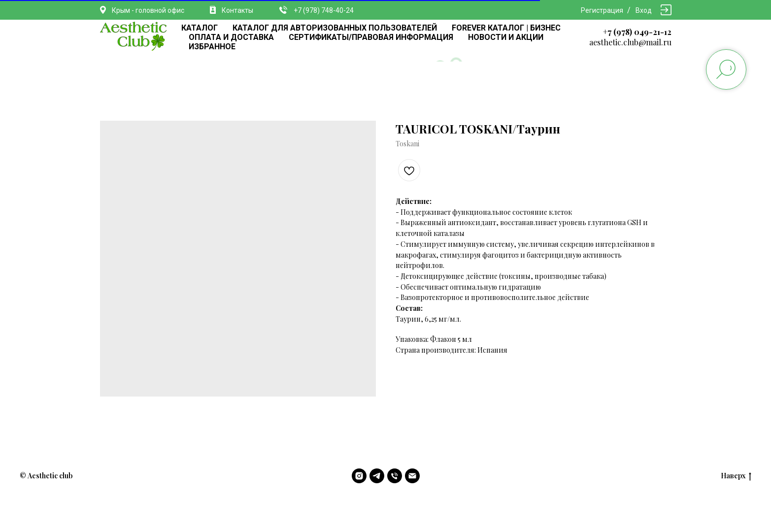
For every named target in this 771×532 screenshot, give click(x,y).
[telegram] (377, 476)
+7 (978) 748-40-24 (324, 10)
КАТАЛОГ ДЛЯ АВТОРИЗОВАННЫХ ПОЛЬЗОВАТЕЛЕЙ (335, 28)
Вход (644, 10)
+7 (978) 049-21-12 (637, 32)
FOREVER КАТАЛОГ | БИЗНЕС (506, 28)
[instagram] (359, 476)
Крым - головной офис (148, 10)
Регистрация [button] (602, 10)
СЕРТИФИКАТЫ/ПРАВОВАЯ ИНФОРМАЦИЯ (371, 37)
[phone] (395, 476)
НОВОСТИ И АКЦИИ (506, 37)
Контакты (237, 10)
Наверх (736, 476)
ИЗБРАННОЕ (212, 47)
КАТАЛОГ (200, 28)
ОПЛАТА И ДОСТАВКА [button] (231, 37)
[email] (412, 476)
